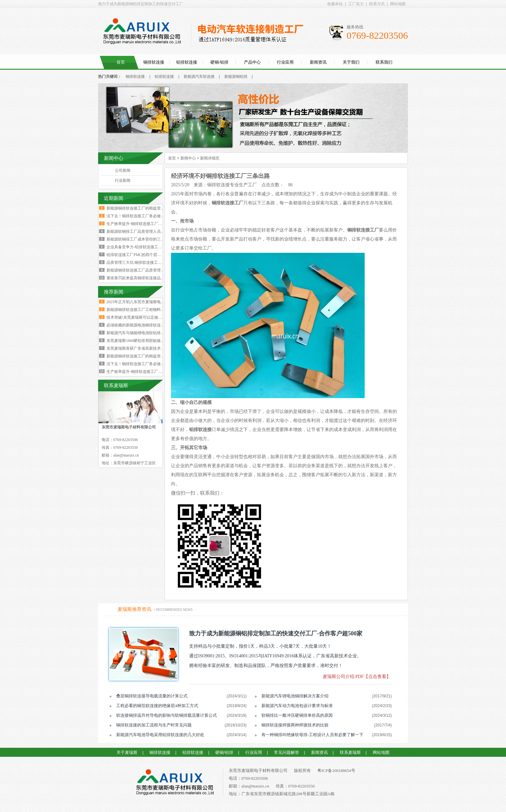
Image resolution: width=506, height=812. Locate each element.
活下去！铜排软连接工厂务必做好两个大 (141, 364)
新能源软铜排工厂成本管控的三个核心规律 (143, 239)
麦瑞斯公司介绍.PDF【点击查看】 (357, 677)
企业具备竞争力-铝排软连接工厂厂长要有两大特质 (150, 247)
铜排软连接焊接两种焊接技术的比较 (295, 725)
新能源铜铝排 (236, 77)
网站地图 (398, 4)
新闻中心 (188, 158)
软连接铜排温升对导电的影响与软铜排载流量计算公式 (167, 715)
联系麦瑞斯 (350, 752)
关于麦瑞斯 (127, 752)
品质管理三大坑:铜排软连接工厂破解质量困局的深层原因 (155, 262)
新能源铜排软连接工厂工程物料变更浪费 (141, 310)
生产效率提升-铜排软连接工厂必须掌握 (140, 372)
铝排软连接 (187, 62)
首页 (121, 62)
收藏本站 (335, 4)
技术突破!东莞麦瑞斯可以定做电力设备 (140, 317)
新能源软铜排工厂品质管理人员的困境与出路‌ (145, 231)
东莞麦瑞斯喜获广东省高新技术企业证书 (141, 348)
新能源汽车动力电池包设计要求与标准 (297, 706)
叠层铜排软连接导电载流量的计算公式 (152, 696)
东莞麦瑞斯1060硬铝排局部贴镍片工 (137, 341)
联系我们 (384, 62)
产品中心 (252, 62)
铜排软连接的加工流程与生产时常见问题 (154, 725)
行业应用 (285, 62)
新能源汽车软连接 (199, 77)
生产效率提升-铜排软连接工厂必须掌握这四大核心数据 (154, 224)
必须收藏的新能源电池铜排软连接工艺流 (141, 325)
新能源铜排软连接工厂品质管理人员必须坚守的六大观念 (155, 270)
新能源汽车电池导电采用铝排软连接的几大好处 (160, 735)
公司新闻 (123, 170)
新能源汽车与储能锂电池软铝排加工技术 (141, 333)
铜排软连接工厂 (228, 203)
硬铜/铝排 (219, 62)
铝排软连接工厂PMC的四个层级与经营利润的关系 (149, 255)
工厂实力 (356, 4)
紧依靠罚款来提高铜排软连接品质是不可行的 (145, 278)
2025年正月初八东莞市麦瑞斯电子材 (137, 302)
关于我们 (351, 62)
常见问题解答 (287, 752)
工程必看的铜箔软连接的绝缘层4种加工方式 (157, 706)
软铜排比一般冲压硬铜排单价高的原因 (297, 715)
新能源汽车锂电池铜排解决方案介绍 (295, 696)
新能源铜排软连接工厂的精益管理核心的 (141, 356)
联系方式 (377, 4)
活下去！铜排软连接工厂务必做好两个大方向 (145, 216)
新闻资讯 (318, 62)
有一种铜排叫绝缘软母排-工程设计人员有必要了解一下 (312, 735)
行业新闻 (123, 180)
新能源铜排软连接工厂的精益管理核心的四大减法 (149, 208)
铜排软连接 (154, 62)
